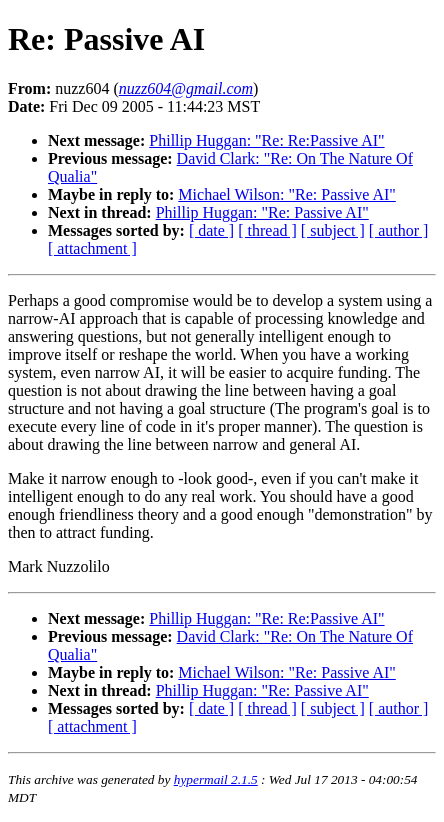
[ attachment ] (92, 248)
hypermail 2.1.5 (216, 779)
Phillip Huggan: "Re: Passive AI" (262, 212)
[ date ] (211, 230)
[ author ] (399, 230)
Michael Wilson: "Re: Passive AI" (286, 194)
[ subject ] (333, 230)
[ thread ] (267, 230)
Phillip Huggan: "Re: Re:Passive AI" (266, 140)
